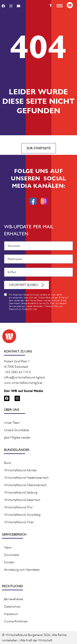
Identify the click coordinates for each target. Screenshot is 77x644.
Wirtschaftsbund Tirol (18, 507)
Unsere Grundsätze (17, 430)
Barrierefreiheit (14, 599)
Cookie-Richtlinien (16, 621)
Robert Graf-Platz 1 (17, 361)
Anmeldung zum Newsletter (22, 570)
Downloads (12, 555)
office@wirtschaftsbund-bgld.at (25, 377)
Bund (7, 463)
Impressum (11, 614)
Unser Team (12, 423)
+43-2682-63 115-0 (18, 372)
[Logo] (70, 5)
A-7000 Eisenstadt (16, 367)
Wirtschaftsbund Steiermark (22, 500)
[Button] (51, 5)
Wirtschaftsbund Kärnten (21, 470)
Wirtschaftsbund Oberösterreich (25, 485)
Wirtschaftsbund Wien (19, 522)
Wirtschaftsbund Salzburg (21, 492)
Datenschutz (12, 606)
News (8, 547)
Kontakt (9, 562)
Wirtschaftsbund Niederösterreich (26, 478)
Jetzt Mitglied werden (17, 437)
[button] (60, 6)
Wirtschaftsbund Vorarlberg (22, 515)
